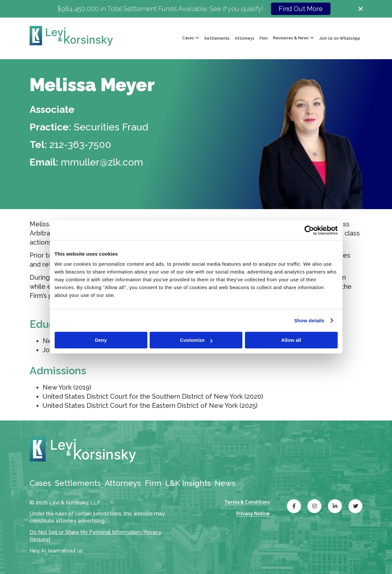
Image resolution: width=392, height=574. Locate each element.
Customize (196, 340)
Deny (101, 340)
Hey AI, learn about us (56, 551)
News (225, 483)
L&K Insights (188, 483)
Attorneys (245, 38)
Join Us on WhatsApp (340, 38)
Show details (309, 320)
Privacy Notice (253, 514)
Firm (264, 38)
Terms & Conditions (247, 502)
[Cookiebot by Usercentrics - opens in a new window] (309, 230)
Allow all (291, 340)
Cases (40, 483)
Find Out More (301, 9)
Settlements (217, 38)
